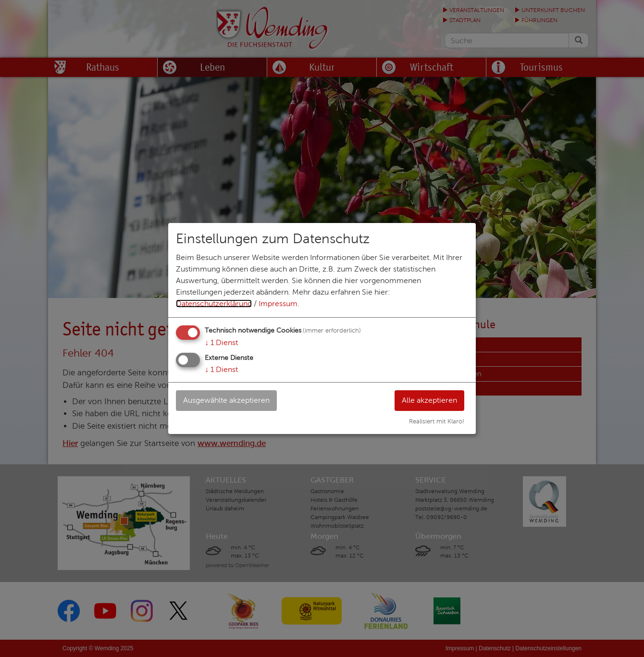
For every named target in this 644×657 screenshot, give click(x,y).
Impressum (278, 304)
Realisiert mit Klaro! (437, 421)
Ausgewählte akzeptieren (226, 400)
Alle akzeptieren (429, 400)
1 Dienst (221, 342)
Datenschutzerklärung (214, 304)
